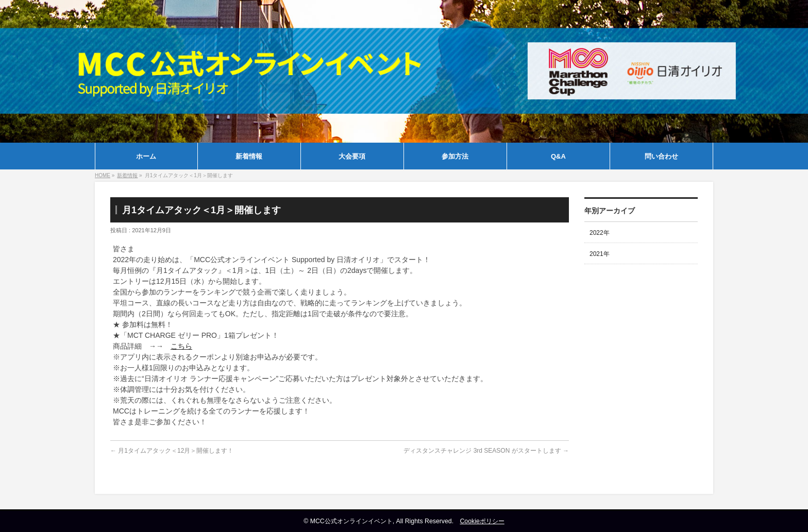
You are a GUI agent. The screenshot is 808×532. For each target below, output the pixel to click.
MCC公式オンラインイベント (351, 521)
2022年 (600, 233)
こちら (181, 346)
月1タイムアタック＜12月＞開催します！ (172, 451)
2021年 (600, 254)
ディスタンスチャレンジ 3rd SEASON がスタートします (486, 451)
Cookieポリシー (482, 521)
